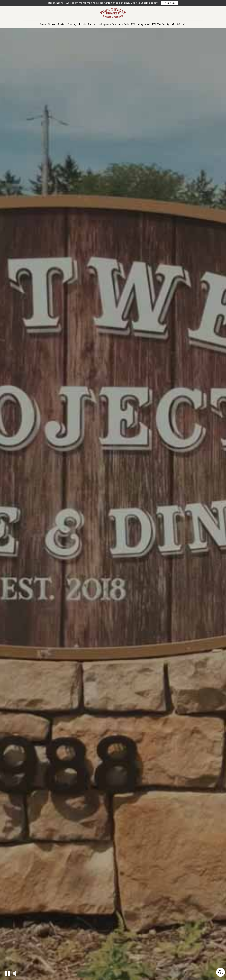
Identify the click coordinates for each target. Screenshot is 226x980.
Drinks (52, 24)
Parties (92, 24)
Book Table (170, 3)
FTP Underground (140, 24)
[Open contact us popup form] (221, 972)
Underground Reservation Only (113, 24)
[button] (7, 973)
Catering (72, 24)
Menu (43, 24)
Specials (61, 24)
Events (82, 24)
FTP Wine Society (161, 24)
